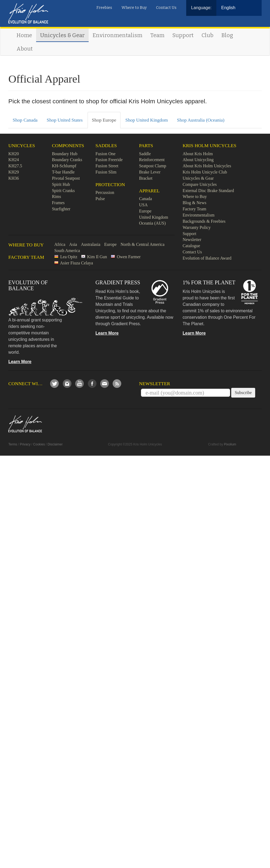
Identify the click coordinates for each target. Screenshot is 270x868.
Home (24, 35)
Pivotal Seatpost (66, 178)
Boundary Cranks (67, 160)
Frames (58, 203)
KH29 (14, 172)
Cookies (39, 444)
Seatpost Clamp (153, 166)
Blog (227, 35)
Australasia (91, 244)
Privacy (25, 444)
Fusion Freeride (109, 160)
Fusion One (105, 154)
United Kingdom (154, 217)
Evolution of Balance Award (207, 258)
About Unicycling (198, 160)
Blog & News (195, 203)
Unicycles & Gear (62, 35)
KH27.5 (15, 166)
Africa (60, 244)
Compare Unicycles (200, 184)
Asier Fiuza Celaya (77, 263)
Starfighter (61, 209)
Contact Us (166, 8)
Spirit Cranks (63, 191)
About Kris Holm (198, 154)
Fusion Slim (106, 172)
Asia (73, 244)
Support (183, 35)
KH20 (14, 154)
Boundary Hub (65, 154)
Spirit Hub (61, 184)
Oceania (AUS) (152, 223)
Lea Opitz (69, 257)
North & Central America (142, 244)
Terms (13, 444)
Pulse (100, 199)
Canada (146, 199)
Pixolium (230, 444)
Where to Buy (134, 8)
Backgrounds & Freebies (204, 221)
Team (157, 35)
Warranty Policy (197, 227)
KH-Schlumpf (64, 166)
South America (67, 251)
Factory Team (195, 209)
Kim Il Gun (97, 257)
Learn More (20, 362)
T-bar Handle (63, 172)
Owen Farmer (129, 257)
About (25, 49)
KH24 (14, 160)
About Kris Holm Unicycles (207, 166)
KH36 (14, 178)
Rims (57, 196)
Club (207, 35)
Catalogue (191, 246)
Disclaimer (55, 444)
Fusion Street (107, 166)
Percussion (105, 192)
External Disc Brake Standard (208, 191)
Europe (145, 211)
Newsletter (192, 240)
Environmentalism (117, 35)
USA (143, 205)
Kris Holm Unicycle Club (205, 172)
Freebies (104, 8)
